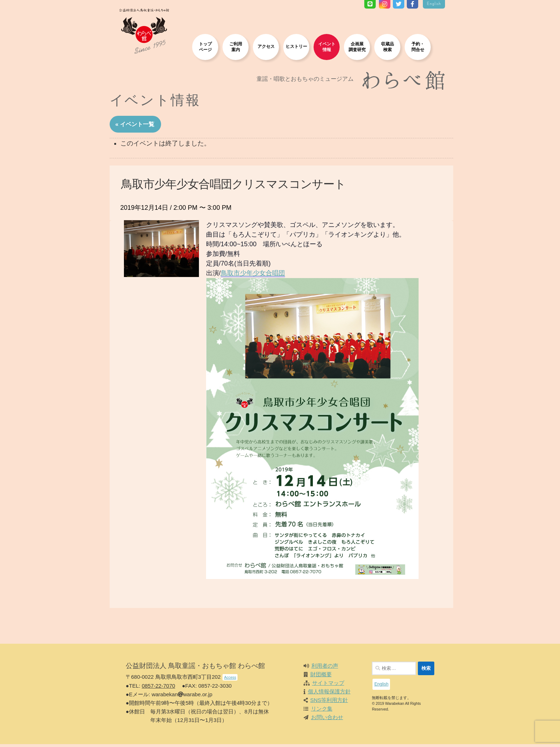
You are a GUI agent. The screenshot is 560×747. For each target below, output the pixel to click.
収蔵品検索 (387, 47)
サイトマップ (328, 686)
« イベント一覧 (140, 126)
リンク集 (322, 711)
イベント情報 (327, 47)
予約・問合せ (418, 47)
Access (230, 680)
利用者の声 (325, 669)
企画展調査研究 (357, 47)
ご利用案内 (236, 47)
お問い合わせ (327, 720)
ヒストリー (296, 46)
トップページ (205, 47)
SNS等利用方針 (329, 703)
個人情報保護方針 (329, 694)
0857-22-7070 (158, 689)
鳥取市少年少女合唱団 (258, 276)
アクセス (266, 46)
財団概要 (321, 677)
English (434, 4)
